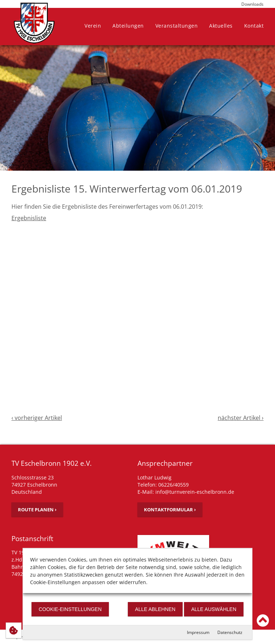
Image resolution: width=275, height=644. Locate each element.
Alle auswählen (214, 609)
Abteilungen (128, 26)
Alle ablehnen (155, 609)
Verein (93, 26)
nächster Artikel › (241, 418)
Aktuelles (221, 26)
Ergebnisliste (29, 218)
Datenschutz (230, 632)
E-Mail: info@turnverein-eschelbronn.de (186, 492)
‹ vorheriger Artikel (37, 418)
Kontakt (254, 26)
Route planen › (37, 510)
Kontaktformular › (170, 510)
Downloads (252, 4)
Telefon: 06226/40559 (163, 485)
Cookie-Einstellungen (70, 609)
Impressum (198, 632)
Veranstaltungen (177, 26)
